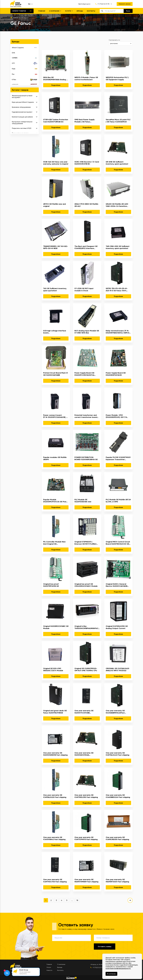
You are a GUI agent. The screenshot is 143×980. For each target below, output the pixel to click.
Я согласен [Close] (111, 974)
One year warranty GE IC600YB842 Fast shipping (54, 838)
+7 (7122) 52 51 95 (102, 4)
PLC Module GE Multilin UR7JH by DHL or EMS (118, 501)
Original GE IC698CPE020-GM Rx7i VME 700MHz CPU (86, 670)
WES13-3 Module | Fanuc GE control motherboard (86, 79)
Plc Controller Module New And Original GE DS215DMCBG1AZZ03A (54, 543)
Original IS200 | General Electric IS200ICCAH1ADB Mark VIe (117, 585)
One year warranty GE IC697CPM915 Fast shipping (86, 838)
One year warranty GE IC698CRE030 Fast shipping (117, 838)
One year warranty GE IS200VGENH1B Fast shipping (55, 754)
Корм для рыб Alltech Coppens (23, 102)
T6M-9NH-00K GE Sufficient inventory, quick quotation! (118, 247)
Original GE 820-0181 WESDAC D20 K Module (53, 670)
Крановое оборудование (21, 107)
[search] (114, 11)
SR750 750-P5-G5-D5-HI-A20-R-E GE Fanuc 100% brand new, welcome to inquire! (117, 290)
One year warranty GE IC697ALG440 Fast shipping (117, 754)
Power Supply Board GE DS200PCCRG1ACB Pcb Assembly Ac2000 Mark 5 (85, 374)
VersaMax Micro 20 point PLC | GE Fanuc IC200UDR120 (118, 121)
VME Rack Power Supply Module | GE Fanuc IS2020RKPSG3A (85, 121)
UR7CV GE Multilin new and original (54, 205)
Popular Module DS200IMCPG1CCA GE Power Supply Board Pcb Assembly (56, 501)
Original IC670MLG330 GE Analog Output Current (117, 627)
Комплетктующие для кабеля (22, 117)
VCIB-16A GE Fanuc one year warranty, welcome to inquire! (56, 163)
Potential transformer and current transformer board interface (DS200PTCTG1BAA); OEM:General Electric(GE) (87, 416)
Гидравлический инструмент (22, 112)
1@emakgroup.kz (84, 4)
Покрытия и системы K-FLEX (22, 128)
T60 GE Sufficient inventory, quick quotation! (55, 290)
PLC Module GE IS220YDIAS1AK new (83, 501)
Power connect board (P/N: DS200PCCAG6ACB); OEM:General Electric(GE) (56, 416)
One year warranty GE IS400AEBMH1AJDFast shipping (115, 712)
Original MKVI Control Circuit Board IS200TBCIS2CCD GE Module (118, 543)
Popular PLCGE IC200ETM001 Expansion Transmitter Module (118, 458)
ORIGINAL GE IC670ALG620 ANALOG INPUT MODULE (117, 670)
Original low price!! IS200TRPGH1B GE (51, 585)
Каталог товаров (19, 11)
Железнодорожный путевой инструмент (22, 97)
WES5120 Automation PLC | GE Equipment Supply (117, 79)
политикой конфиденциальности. (118, 968)
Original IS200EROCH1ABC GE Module (56, 627)
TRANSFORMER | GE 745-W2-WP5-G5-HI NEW (56, 247)
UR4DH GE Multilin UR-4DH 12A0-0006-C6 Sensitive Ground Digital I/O (117, 205)
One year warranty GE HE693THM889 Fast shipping (86, 881)
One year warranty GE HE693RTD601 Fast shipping (117, 881)
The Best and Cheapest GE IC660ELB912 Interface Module (86, 247)
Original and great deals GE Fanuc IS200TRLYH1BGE (55, 712)
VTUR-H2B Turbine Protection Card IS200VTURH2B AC (56, 121)
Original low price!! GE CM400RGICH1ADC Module (86, 585)
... (72, 900)
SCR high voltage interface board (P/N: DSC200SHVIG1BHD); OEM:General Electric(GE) (56, 332)
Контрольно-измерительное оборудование (22, 123)
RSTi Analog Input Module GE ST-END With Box (87, 332)
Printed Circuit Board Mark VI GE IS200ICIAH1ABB (56, 374)
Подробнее (56, 85)
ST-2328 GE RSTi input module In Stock (84, 290)
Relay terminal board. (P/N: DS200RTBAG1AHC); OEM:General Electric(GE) (118, 332)
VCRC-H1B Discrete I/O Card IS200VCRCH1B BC (87, 163)
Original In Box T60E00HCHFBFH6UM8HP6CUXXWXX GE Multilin (87, 627)
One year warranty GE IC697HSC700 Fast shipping (55, 881)
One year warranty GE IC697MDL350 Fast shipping (86, 796)
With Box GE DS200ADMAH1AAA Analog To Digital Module (56, 79)
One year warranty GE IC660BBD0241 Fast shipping (118, 796)
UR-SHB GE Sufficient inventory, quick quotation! (117, 163)
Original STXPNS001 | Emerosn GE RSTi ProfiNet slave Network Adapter (85, 543)
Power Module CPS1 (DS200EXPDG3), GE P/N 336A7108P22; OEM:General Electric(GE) (118, 416)
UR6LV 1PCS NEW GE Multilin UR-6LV (86, 205)
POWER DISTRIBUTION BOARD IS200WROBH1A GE (86, 458)
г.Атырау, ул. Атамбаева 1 (99, 964)
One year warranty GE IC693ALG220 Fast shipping (55, 796)
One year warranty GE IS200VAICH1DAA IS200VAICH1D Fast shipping (86, 754)
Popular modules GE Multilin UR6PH (55, 458)
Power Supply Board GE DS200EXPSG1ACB (116, 374)
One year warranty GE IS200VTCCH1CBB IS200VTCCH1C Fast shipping (87, 712)
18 (77, 900)
